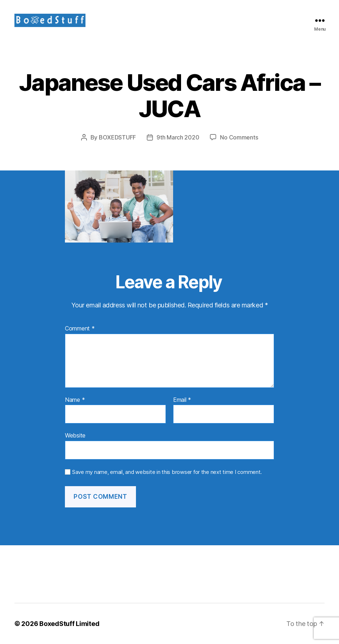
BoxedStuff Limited (69, 624)
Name (75, 400)
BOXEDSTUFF (117, 137)
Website (75, 435)
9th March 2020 (178, 137)
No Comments (239, 137)
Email (182, 400)
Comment (80, 329)
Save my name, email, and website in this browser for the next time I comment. (167, 472)
